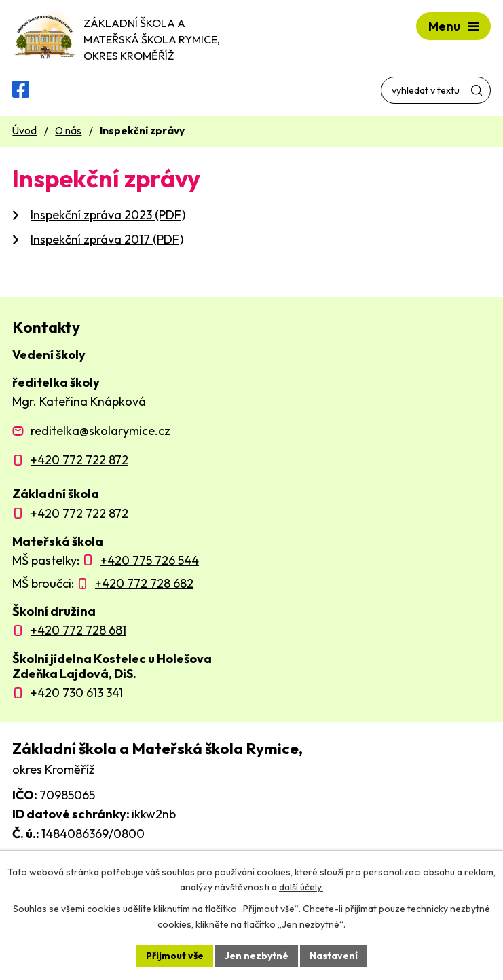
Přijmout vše (175, 956)
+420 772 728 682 (144, 583)
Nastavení (334, 956)
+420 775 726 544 (150, 560)
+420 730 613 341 (77, 693)
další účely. (301, 888)
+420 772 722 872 (79, 460)
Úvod (24, 131)
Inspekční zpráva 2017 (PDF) (107, 239)
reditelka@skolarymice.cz (100, 431)
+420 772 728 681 (78, 630)
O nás (68, 131)
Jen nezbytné (257, 956)
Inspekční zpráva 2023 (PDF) (108, 215)
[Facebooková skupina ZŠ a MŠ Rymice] (21, 89)
